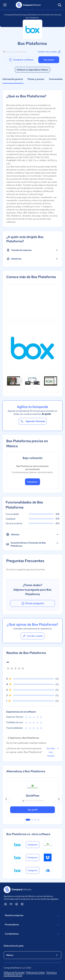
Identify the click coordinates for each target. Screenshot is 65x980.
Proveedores (32, 925)
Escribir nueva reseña (49, 52)
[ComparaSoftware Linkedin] (6, 904)
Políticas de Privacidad (14, 972)
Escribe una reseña (53, 752)
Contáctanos (32, 934)
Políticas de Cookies (35, 972)
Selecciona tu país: (14, 946)
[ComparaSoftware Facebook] (17, 904)
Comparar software (21, 60)
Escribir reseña (32, 636)
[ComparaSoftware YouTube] (11, 904)
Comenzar (32, 482)
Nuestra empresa (32, 916)
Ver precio (49, 60)
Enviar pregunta (32, 603)
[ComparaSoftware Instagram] (22, 904)
